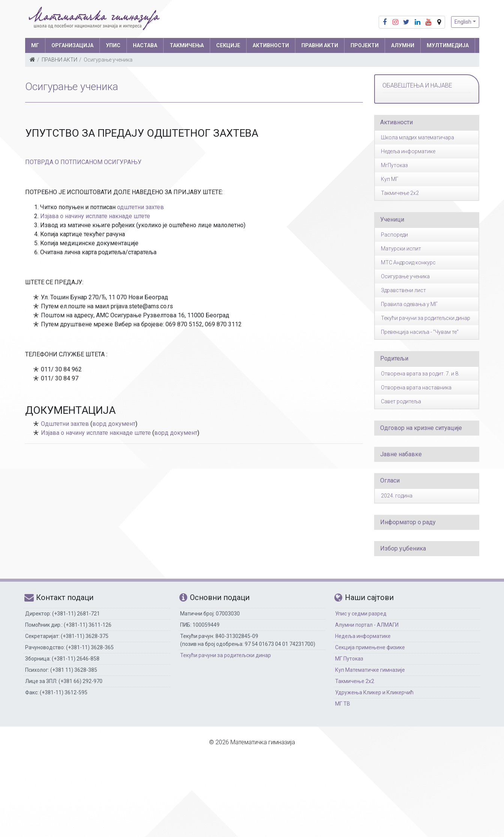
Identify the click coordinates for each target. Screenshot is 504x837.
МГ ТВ (343, 704)
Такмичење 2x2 (400, 193)
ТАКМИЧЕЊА (187, 45)
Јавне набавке (401, 454)
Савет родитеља (401, 401)
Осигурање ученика (405, 276)
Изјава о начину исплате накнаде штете (95, 216)
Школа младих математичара (417, 137)
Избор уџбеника (403, 548)
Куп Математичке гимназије (370, 670)
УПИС (113, 45)
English (463, 22)
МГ (35, 45)
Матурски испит (401, 249)
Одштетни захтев (65, 424)
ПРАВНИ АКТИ (320, 45)
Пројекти (365, 45)
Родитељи (394, 358)
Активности (396, 122)
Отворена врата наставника (416, 388)
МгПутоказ (394, 165)
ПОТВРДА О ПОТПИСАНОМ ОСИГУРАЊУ (83, 162)
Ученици (392, 219)
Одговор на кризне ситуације (421, 428)
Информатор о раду (408, 522)
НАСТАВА (145, 45)
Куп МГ (390, 179)
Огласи (390, 480)
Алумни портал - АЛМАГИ (367, 625)
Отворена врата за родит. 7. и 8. (420, 374)
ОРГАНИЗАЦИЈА (72, 45)
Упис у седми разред (361, 614)
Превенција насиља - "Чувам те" (420, 332)
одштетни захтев (141, 207)
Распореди (394, 235)
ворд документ (114, 424)
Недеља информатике (408, 151)
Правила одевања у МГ (409, 304)
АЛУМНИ (403, 45)
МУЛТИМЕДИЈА (448, 45)
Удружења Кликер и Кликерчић (374, 692)
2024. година (397, 496)
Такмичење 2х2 (355, 681)
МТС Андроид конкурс (408, 262)
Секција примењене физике (370, 647)
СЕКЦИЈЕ (228, 45)
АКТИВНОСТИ (271, 45)
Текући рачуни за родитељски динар (426, 318)
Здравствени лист (403, 290)
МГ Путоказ (349, 659)
